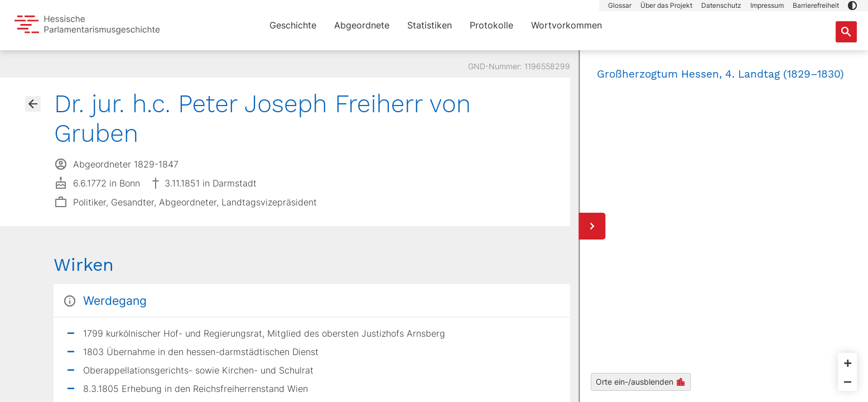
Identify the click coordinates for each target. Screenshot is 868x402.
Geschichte (293, 25)
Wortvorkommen (566, 25)
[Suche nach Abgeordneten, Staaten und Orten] (846, 32)
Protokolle (491, 25)
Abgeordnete (362, 25)
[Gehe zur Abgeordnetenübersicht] (33, 104)
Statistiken (430, 25)
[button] (852, 6)
